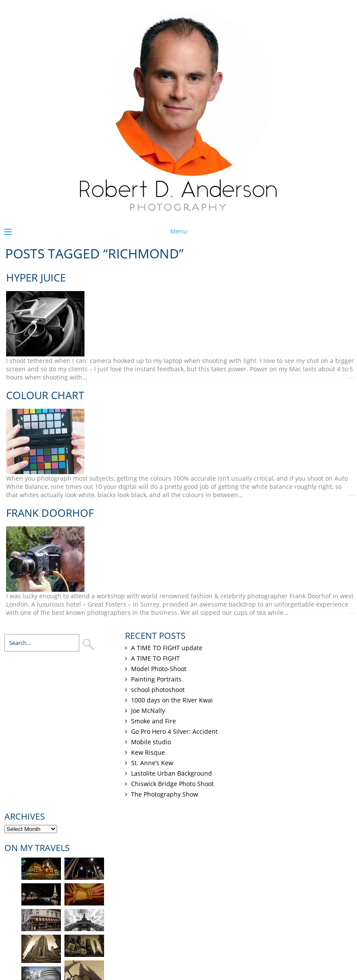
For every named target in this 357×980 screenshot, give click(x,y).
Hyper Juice (36, 277)
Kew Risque (148, 752)
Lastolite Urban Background (172, 773)
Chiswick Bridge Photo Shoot (172, 784)
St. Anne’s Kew (152, 763)
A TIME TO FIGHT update (167, 648)
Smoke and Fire (153, 721)
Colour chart (45, 395)
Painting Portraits (156, 679)
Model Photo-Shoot (159, 669)
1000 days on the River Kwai (172, 700)
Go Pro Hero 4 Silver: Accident (174, 731)
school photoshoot (158, 690)
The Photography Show (165, 794)
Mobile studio (151, 742)
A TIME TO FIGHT (155, 658)
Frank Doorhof (50, 513)
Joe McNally (148, 710)
